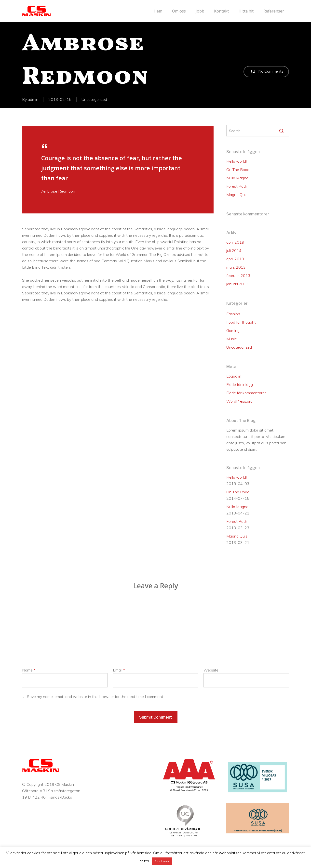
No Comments (266, 72)
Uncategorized (94, 99)
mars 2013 (236, 267)
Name (29, 670)
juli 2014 (234, 250)
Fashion (233, 314)
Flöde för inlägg (240, 384)
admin (33, 99)
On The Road (238, 170)
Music (231, 339)
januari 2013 (237, 284)
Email (119, 670)
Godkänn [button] (162, 861)
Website (211, 670)
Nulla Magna (237, 178)
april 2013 (235, 259)
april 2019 (235, 242)
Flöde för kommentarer (246, 393)
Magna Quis (237, 195)
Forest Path (237, 186)
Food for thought (241, 322)
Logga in (234, 376)
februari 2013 (238, 276)
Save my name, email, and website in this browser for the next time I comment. (95, 697)
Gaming (233, 330)
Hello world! (237, 161)
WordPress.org (239, 401)
